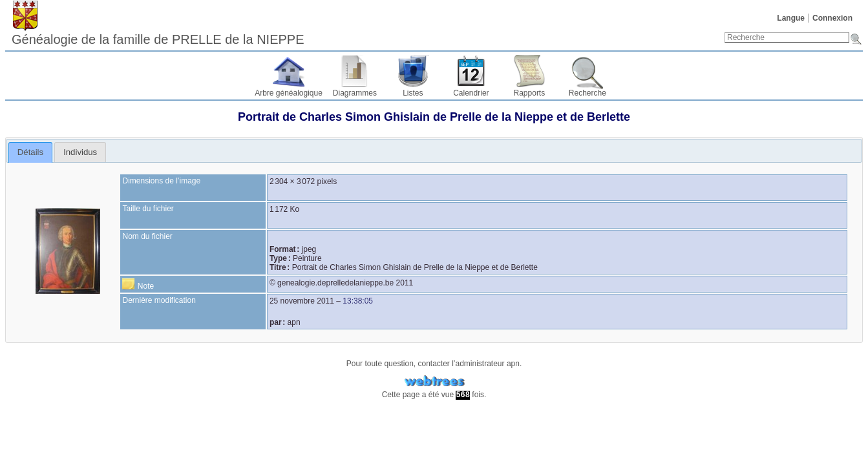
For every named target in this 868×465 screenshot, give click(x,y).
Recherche (587, 93)
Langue (791, 18)
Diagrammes (355, 93)
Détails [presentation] (30, 152)
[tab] (31, 152)
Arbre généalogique (289, 93)
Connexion (832, 18)
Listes (413, 93)
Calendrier (471, 93)
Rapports (530, 93)
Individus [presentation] (80, 152)
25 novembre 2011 (302, 301)
